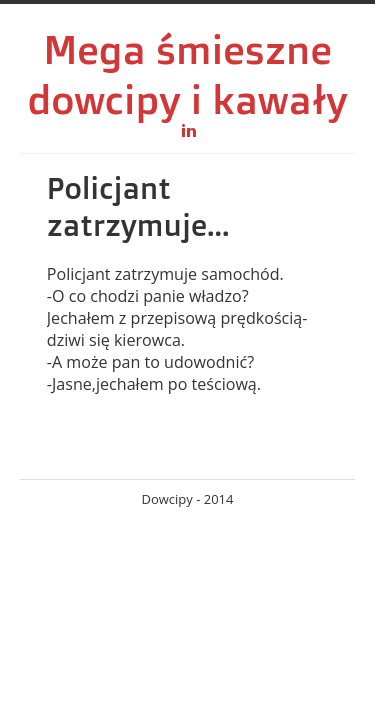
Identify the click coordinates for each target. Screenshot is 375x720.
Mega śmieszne (187, 49)
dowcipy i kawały (187, 99)
